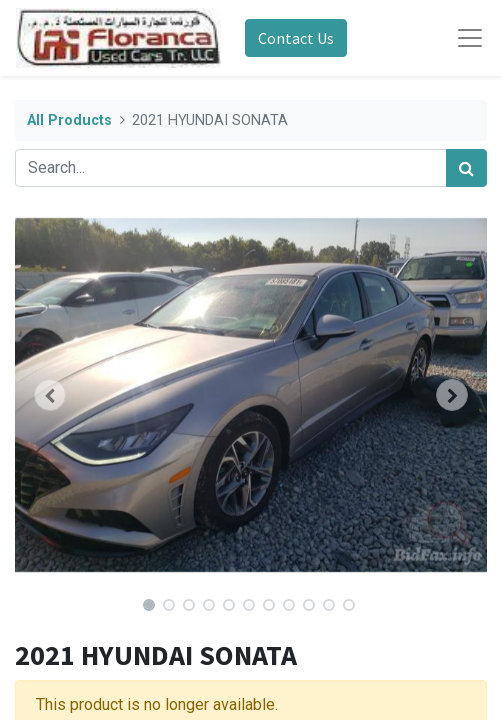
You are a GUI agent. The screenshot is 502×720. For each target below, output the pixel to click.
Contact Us (296, 38)
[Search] (466, 168)
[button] (50, 395)
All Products (69, 120)
